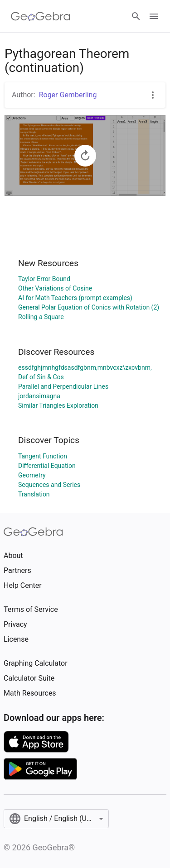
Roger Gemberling (68, 95)
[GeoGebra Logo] (41, 16)
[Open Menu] (154, 16)
